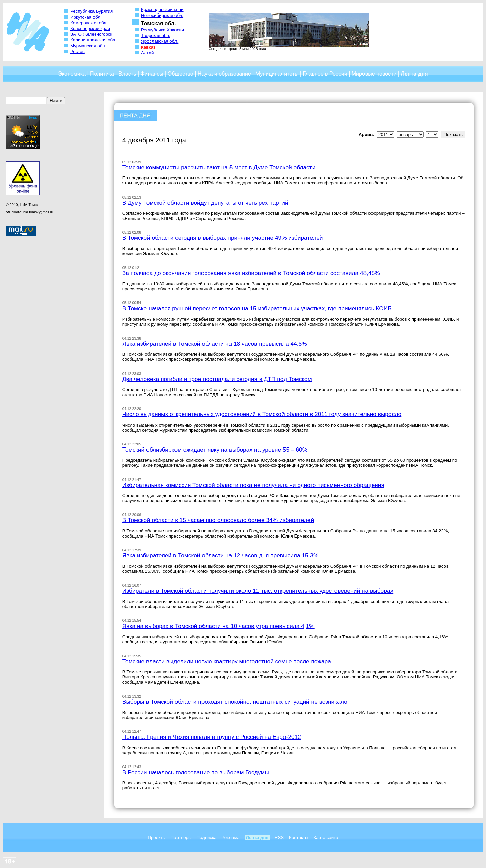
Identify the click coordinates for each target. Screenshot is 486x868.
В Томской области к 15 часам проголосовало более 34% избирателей (218, 520)
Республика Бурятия (91, 11)
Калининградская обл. (93, 40)
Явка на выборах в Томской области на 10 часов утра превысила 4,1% (218, 626)
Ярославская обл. (160, 41)
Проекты (156, 837)
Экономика (72, 74)
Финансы (152, 74)
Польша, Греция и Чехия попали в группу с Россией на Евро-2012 (212, 737)
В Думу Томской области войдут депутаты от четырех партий (205, 203)
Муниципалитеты (277, 74)
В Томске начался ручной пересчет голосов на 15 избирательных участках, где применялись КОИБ (257, 308)
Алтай (147, 53)
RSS (279, 837)
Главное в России (325, 74)
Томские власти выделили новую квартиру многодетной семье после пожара (227, 661)
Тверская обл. (156, 36)
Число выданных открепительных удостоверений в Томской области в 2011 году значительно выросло (262, 414)
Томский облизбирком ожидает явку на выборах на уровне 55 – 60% (215, 450)
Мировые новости (374, 74)
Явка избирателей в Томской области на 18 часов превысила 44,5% (215, 344)
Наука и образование (224, 74)
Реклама (231, 837)
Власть (127, 74)
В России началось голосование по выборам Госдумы (196, 772)
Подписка (206, 837)
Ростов (77, 51)
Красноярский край (90, 28)
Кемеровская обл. (89, 23)
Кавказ (148, 47)
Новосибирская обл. (162, 15)
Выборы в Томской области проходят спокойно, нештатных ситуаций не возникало (235, 702)
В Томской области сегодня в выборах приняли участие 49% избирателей (223, 238)
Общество (181, 74)
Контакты (299, 837)
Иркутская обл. (86, 17)
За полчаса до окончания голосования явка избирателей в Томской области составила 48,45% (251, 273)
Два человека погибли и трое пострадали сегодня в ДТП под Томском (217, 379)
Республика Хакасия (163, 30)
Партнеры (181, 837)
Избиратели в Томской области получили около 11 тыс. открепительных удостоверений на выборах (258, 591)
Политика (102, 74)
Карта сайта (326, 837)
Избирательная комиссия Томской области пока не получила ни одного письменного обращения (253, 485)
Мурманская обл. (88, 46)
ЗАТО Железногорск (91, 34)
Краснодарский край (162, 10)
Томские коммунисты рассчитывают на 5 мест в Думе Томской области (219, 167)
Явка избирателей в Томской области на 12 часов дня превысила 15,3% (220, 555)
